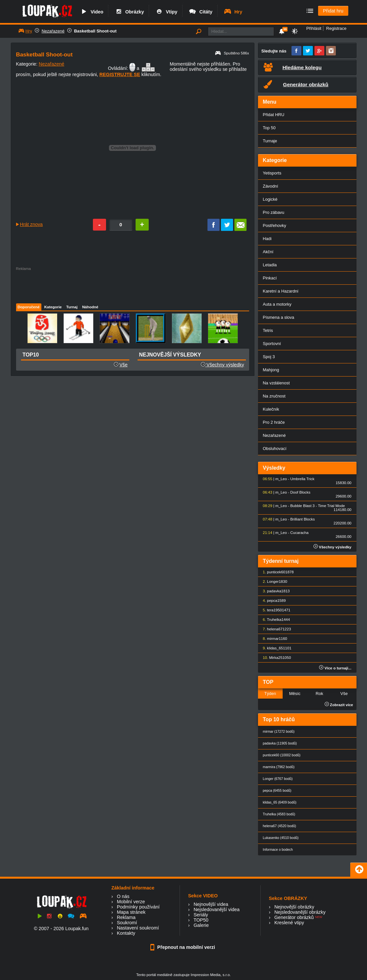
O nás (123, 896)
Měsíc (295, 694)
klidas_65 (275, 648)
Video (92, 12)
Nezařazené (53, 31)
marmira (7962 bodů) (279, 767)
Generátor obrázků (294, 917)
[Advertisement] (132, 285)
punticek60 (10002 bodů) (282, 755)
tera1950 (274, 610)
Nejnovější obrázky (294, 907)
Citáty (200, 12)
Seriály (201, 915)
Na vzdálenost (276, 383)
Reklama (126, 917)
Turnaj (72, 307)
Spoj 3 (269, 357)
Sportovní (272, 344)
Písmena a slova (279, 317)
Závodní (271, 186)
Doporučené (29, 307)
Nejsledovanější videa (217, 909)
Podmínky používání (138, 907)
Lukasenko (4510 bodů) (281, 838)
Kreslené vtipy (289, 923)
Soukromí (127, 923)
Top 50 (269, 128)
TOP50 (201, 920)
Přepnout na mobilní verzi (183, 947)
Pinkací (270, 278)
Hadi (267, 239)
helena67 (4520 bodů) (280, 826)
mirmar (273, 639)
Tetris (268, 330)
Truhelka (274, 620)
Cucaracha (299, 533)
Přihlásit (314, 28)
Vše (124, 365)
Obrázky (129, 12)
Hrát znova (32, 224)
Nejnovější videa (211, 904)
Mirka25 (276, 658)
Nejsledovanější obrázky (300, 912)
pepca (272, 601)
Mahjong (271, 370)
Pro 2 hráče (274, 422)
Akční (268, 252)
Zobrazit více (339, 705)
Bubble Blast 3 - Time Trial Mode (317, 506)
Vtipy (166, 12)
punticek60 (276, 572)
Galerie (201, 925)
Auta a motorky (277, 304)
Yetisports (272, 173)
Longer (273, 582)
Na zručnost (274, 396)
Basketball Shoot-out (96, 31)
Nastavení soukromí (138, 928)
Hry (233, 12)
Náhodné (90, 307)
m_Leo (281, 479)
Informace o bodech (278, 850)
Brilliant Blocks (302, 519)
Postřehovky (275, 225)
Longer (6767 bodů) (278, 779)
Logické (270, 199)
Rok (319, 694)
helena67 (275, 629)
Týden (270, 694)
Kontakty (126, 933)
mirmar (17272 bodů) (279, 732)
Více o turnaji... (335, 668)
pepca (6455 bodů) (277, 791)
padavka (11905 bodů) (280, 743)
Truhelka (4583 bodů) (279, 814)
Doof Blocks (300, 492)
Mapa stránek (131, 912)
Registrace (336, 28)
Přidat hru (333, 11)
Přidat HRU (274, 115)
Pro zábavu (274, 212)
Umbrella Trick (302, 479)
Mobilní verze (131, 902)
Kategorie (53, 307)
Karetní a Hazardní (281, 291)
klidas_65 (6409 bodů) (280, 802)
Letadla (270, 265)
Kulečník (271, 409)
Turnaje (270, 141)
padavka (274, 591)
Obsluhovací (275, 449)
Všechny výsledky (222, 365)
